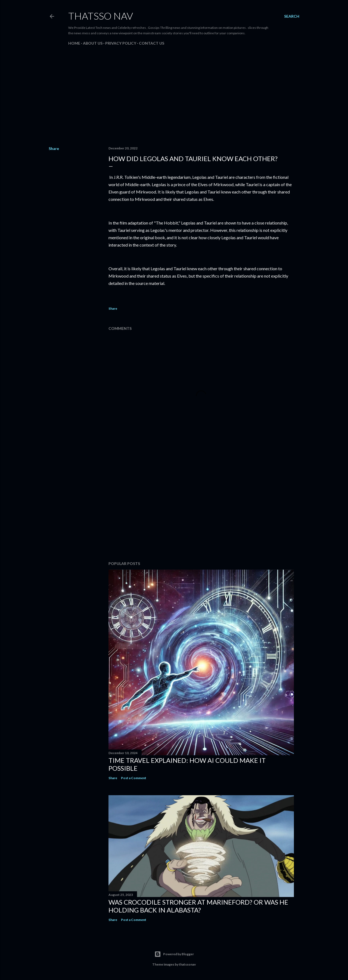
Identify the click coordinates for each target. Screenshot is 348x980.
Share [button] (54, 148)
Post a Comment (134, 778)
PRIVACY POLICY (121, 43)
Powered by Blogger (174, 954)
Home (74, 43)
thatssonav (187, 964)
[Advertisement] (174, 94)
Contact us (152, 43)
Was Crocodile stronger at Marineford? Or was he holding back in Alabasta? (198, 906)
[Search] (292, 16)
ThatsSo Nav (101, 16)
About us (93, 43)
